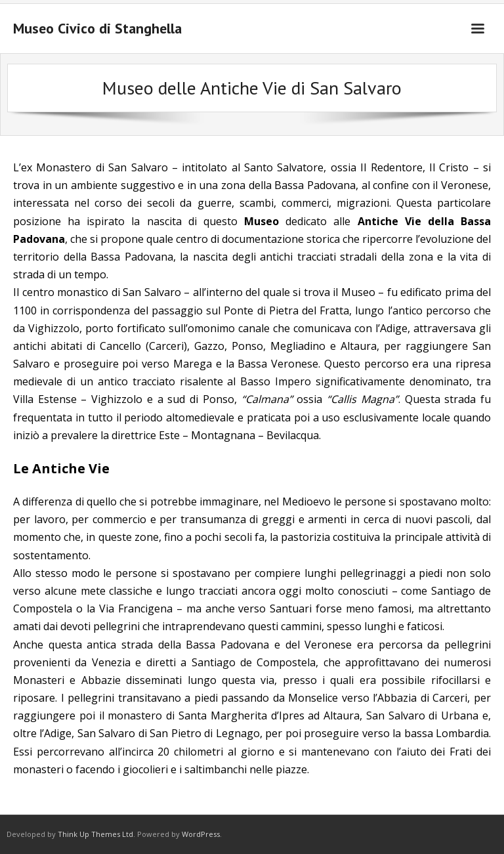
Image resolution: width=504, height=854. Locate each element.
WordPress (201, 834)
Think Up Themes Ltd (95, 834)
